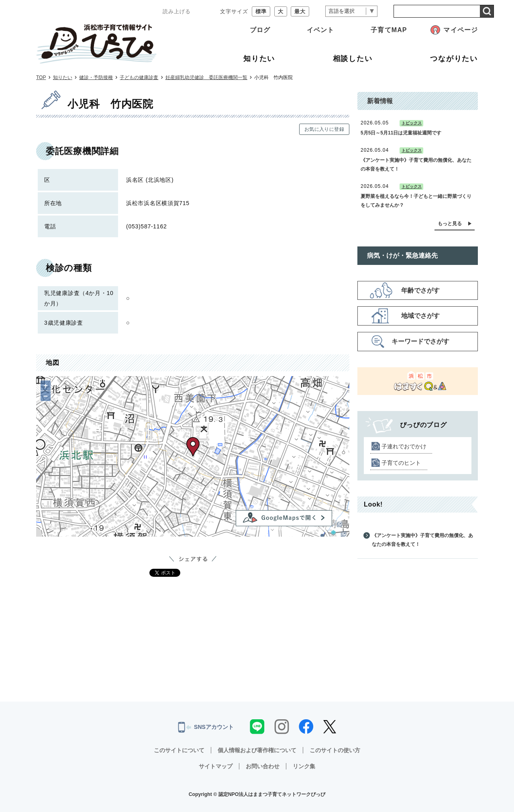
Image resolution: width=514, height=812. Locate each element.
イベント (320, 30)
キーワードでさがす (420, 341)
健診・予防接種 (96, 77)
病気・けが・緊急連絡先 (402, 255)
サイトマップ (216, 766)
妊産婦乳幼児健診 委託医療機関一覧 (206, 77)
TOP (41, 77)
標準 (261, 11)
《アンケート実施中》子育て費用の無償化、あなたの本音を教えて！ (416, 165)
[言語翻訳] (351, 11)
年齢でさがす (420, 290)
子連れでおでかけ (404, 446)
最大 (300, 11)
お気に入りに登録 (324, 129)
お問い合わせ (263, 766)
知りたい (63, 77)
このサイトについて (179, 750)
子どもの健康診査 (139, 77)
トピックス (412, 123)
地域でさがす (420, 316)
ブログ (260, 30)
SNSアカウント (206, 727)
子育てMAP (389, 30)
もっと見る (450, 224)
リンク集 (304, 766)
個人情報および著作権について (257, 750)
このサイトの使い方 (335, 750)
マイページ (461, 30)
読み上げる (177, 11)
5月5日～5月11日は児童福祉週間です (401, 133)
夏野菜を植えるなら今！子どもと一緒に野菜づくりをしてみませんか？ (416, 201)
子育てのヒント (401, 463)
